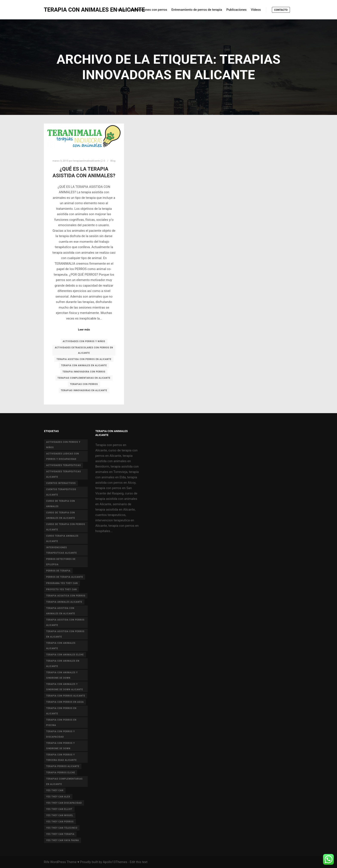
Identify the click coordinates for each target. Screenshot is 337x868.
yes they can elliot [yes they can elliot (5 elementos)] (59, 809)
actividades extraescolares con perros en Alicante (84, 350)
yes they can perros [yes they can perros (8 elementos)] (60, 822)
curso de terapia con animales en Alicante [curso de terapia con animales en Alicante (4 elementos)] (61, 515)
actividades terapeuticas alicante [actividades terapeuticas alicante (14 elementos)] (64, 474)
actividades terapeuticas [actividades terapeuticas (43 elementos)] (64, 465)
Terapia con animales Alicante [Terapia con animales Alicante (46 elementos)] (61, 646)
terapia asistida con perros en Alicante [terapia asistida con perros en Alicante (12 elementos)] (65, 634)
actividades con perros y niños (84, 341)
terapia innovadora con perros (84, 372)
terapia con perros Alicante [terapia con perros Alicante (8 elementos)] (66, 696)
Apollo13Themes (115, 862)
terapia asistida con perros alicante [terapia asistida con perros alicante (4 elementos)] (65, 622)
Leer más (84, 330)
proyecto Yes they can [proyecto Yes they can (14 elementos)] (61, 589)
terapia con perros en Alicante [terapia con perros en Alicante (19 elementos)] (61, 711)
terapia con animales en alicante (84, 365)
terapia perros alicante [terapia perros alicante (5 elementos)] (63, 766)
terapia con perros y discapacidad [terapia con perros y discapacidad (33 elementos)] (61, 734)
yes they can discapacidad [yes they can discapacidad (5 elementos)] (64, 803)
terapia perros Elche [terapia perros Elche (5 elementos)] (61, 773)
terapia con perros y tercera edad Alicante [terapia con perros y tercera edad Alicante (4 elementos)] (61, 757)
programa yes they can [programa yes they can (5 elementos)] (62, 583)
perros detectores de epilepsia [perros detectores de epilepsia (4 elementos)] (61, 562)
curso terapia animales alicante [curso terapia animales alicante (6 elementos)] (62, 539)
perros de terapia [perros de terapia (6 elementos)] (58, 571)
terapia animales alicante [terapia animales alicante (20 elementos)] (64, 602)
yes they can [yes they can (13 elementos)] (55, 790)
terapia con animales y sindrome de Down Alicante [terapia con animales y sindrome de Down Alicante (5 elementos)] (65, 687)
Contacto (281, 10)
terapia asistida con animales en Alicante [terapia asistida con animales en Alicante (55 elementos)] (61, 611)
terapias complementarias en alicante (84, 378)
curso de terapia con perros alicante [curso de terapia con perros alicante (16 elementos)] (66, 527)
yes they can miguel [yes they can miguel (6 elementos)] (60, 815)
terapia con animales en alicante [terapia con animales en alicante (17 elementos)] (63, 664)
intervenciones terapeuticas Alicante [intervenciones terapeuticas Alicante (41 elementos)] (62, 550)
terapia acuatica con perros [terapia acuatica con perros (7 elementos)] (66, 596)
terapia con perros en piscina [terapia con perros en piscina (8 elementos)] (61, 723)
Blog (113, 161)
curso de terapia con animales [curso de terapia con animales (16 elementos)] (61, 504)
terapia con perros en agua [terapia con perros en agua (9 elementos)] (65, 702)
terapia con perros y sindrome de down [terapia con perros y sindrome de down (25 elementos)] (61, 746)
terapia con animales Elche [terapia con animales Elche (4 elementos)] (65, 655)
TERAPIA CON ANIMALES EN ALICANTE (65, 10)
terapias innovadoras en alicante (84, 390)
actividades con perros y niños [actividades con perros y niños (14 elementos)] (63, 445)
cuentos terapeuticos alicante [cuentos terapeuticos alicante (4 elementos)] (61, 492)
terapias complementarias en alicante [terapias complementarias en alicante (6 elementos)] (64, 782)
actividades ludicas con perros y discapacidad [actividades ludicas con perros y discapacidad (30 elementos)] (63, 456)
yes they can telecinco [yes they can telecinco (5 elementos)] (62, 828)
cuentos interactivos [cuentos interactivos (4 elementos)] (61, 483)
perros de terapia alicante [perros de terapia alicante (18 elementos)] (65, 577)
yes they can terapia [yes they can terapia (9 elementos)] (60, 834)
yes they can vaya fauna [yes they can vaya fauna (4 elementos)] (63, 840)
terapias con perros (84, 384)
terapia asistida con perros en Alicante (84, 359)
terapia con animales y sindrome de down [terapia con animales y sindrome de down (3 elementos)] (62, 675)
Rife (47, 862)
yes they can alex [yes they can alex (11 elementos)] (58, 797)
